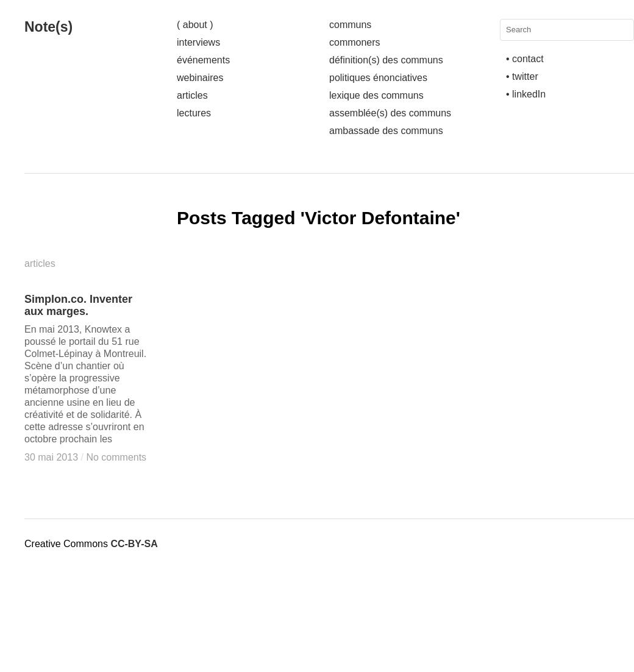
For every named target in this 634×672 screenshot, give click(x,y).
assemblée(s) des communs (390, 113)
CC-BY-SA (134, 544)
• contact (525, 59)
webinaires (200, 78)
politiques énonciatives (378, 78)
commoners (355, 42)
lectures (194, 113)
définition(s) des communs (386, 60)
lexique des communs (376, 95)
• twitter (522, 76)
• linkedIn (526, 94)
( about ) (195, 25)
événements (203, 60)
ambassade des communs (386, 131)
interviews (198, 42)
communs (350, 25)
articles (192, 95)
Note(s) (48, 27)
